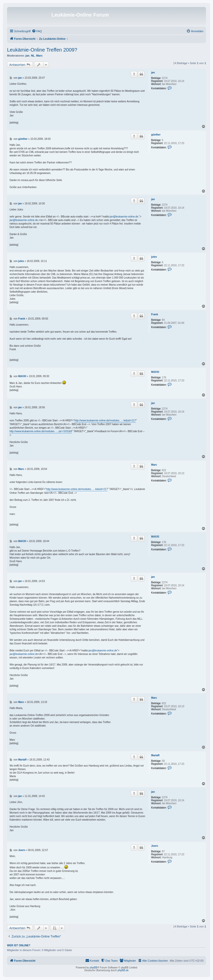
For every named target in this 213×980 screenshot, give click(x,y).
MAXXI (155, 372)
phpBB (94, 968)
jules (154, 257)
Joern (155, 846)
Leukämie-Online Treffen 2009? (42, 50)
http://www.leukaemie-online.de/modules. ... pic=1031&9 (41, 431)
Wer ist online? (19, 945)
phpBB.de (123, 970)
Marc (39, 56)
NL (33, 56)
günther (156, 135)
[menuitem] (37, 31)
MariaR (155, 755)
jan (27, 56)
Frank (155, 314)
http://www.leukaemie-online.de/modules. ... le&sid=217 (105, 420)
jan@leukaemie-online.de (124, 217)
